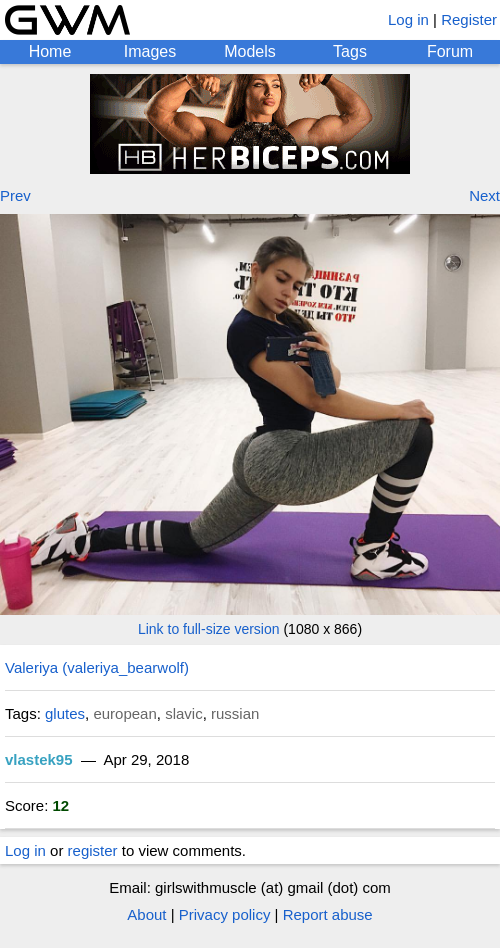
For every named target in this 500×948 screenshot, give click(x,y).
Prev (15, 195)
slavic (184, 713)
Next (484, 195)
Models (250, 51)
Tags (350, 51)
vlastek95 (39, 759)
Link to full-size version (209, 629)
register (93, 850)
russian (235, 713)
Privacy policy (225, 914)
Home (50, 51)
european (124, 713)
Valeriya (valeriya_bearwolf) (97, 667)
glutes (65, 713)
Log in (408, 19)
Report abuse (328, 914)
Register (469, 19)
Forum (450, 51)
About (146, 914)
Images (150, 51)
